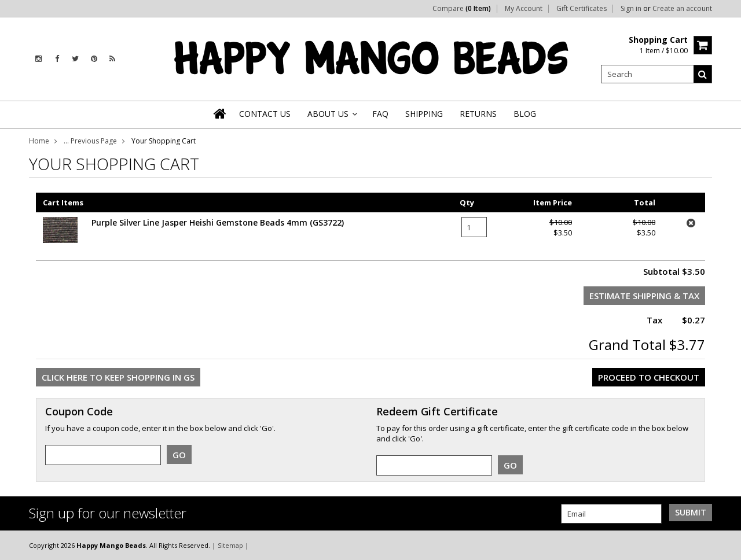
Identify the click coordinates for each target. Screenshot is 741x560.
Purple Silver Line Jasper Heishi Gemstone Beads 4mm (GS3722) (218, 222)
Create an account (682, 9)
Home (39, 141)
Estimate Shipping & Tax (644, 296)
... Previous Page (90, 141)
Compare (462, 9)
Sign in (631, 9)
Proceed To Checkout (649, 377)
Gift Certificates (582, 9)
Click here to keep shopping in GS (118, 377)
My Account (524, 9)
